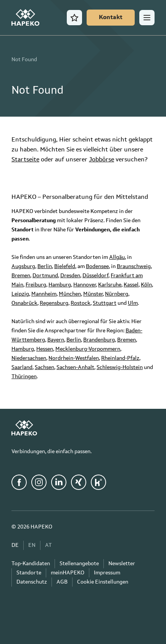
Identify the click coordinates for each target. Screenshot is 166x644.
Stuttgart (105, 303)
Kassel (131, 285)
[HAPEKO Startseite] (25, 18)
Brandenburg (99, 340)
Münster (93, 294)
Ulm (133, 303)
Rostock (81, 303)
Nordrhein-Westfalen (74, 358)
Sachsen (44, 368)
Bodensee (97, 267)
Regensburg (54, 303)
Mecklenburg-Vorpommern (88, 349)
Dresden (70, 276)
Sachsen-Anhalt (75, 368)
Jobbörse (102, 160)
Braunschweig (134, 267)
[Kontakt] (111, 18)
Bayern (56, 340)
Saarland (22, 368)
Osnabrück (24, 303)
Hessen (45, 349)
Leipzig (20, 294)
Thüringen (24, 377)
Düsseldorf (95, 276)
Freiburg (36, 285)
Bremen (21, 276)
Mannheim (44, 294)
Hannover (85, 285)
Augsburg (23, 267)
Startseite (25, 160)
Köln (146, 285)
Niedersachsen (29, 358)
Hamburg (60, 285)
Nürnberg (117, 294)
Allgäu (117, 257)
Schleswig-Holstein (120, 368)
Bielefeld (65, 267)
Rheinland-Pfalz (120, 358)
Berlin (45, 267)
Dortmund (45, 276)
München (70, 294)
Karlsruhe (110, 285)
